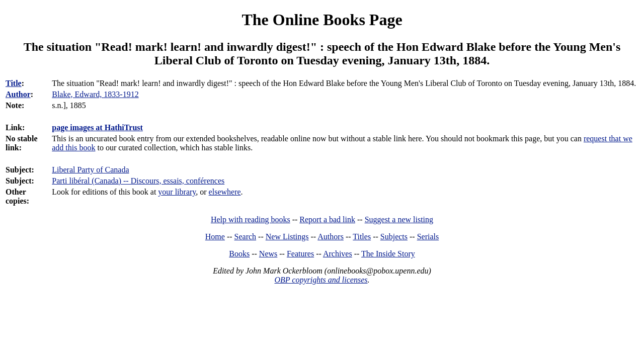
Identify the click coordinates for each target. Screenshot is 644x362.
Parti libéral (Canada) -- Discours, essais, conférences (138, 181)
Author (18, 94)
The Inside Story (388, 254)
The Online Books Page (322, 20)
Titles (362, 237)
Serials (428, 237)
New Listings (287, 237)
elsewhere (225, 192)
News (268, 254)
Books (239, 254)
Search (246, 237)
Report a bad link (327, 219)
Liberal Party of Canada (90, 170)
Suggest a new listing (399, 219)
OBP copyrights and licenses (321, 280)
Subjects (394, 237)
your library (177, 192)
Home (215, 237)
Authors (331, 237)
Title (14, 83)
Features (300, 254)
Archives (338, 254)
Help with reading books (251, 219)
